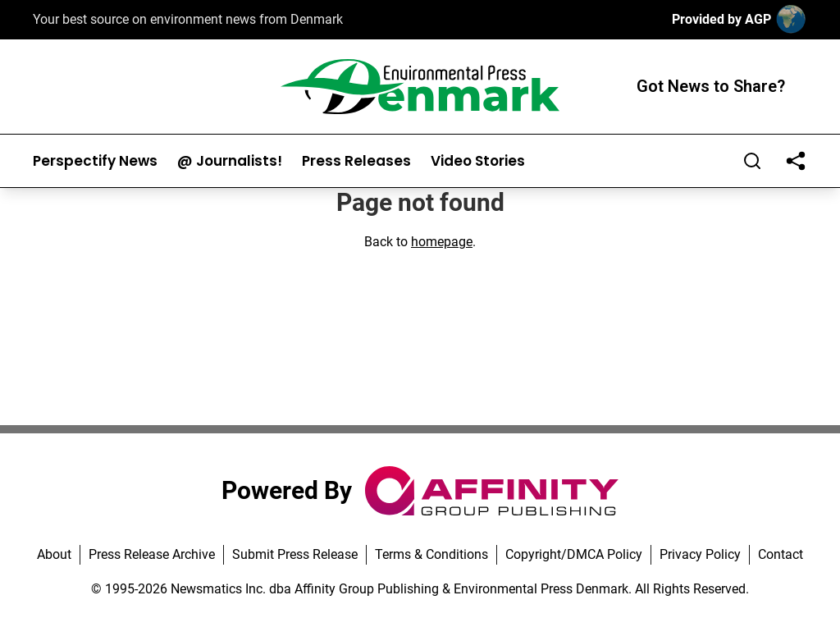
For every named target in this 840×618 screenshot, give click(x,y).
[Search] (752, 161)
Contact (781, 554)
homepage (442, 242)
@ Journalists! (230, 161)
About (54, 554)
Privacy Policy (700, 554)
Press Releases (356, 161)
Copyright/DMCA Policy (574, 554)
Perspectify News (95, 161)
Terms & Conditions (431, 554)
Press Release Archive (152, 554)
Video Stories (478, 161)
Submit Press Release (295, 554)
